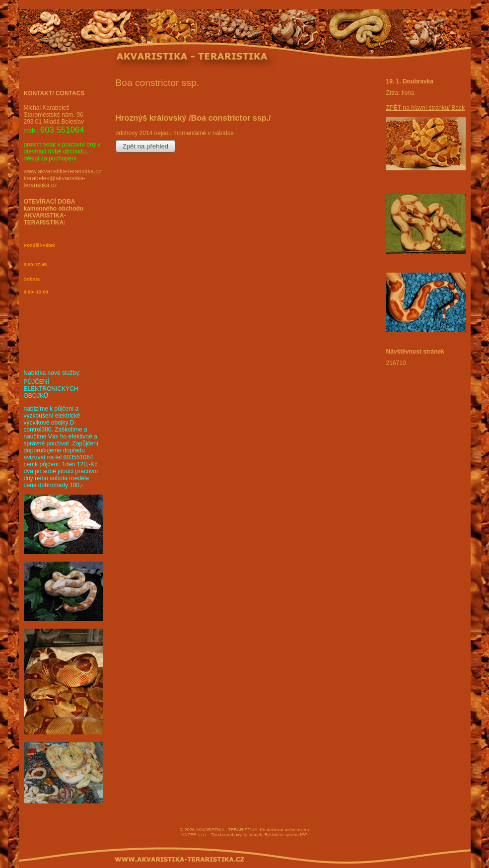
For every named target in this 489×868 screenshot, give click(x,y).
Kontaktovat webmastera (284, 830)
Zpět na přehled (145, 146)
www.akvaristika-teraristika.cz (63, 171)
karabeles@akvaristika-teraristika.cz (55, 182)
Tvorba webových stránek (237, 835)
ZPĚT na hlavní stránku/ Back (426, 108)
